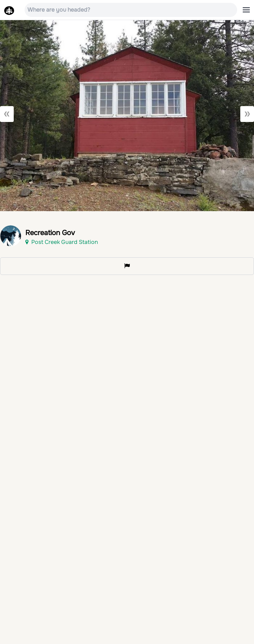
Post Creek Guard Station (62, 242)
